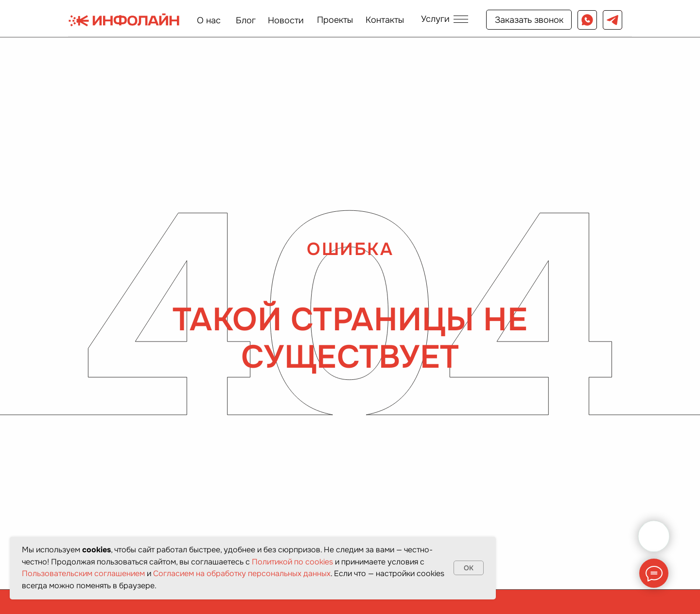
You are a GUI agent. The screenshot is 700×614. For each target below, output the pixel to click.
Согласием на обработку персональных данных (242, 573)
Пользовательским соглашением (83, 573)
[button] (445, 19)
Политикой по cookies (292, 562)
